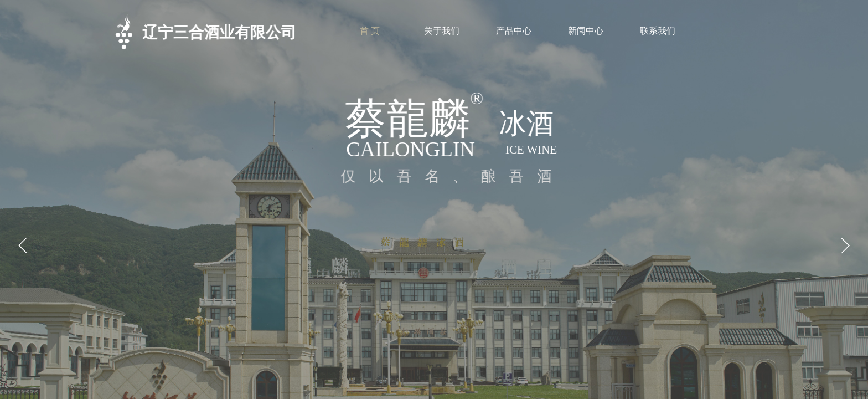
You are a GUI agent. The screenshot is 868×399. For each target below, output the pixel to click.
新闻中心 (586, 31)
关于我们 (442, 31)
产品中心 (514, 31)
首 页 (370, 31)
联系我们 (658, 31)
